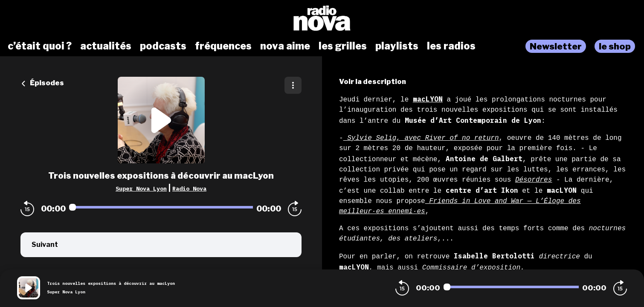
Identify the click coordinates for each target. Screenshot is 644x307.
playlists (397, 46)
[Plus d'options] (293, 85)
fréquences (223, 46)
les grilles (343, 46)
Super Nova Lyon (141, 188)
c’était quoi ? (40, 46)
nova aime (285, 46)
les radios (451, 46)
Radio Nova (189, 188)
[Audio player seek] (161, 207)
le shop (615, 46)
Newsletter (556, 46)
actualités (106, 46)
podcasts (163, 46)
